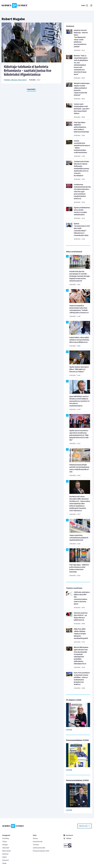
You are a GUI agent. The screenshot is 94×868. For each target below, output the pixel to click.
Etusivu (35, 838)
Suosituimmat (38, 842)
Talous (5, 842)
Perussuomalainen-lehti (41, 851)
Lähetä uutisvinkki (39, 848)
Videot (4, 857)
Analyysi (5, 845)
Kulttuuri (5, 854)
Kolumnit (6, 860)
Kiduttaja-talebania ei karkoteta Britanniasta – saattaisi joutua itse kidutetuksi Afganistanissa (28, 71)
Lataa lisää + (31, 89)
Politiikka (7, 80)
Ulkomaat (14, 80)
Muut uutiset (22, 80)
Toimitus (36, 845)
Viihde (4, 863)
